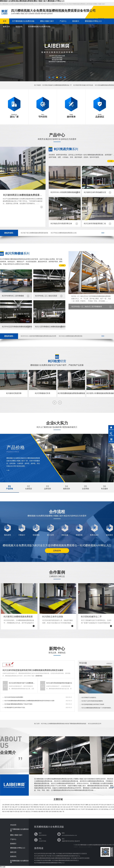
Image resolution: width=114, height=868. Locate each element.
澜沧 (98, 807)
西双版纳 (36, 805)
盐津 (43, 807)
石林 (74, 805)
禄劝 (79, 805)
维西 (42, 812)
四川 (45, 812)
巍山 (108, 809)
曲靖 (8, 805)
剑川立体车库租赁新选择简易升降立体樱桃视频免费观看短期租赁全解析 (33, 670)
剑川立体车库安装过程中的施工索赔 (45, 854)
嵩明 (76, 805)
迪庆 (47, 805)
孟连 (96, 807)
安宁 (84, 805)
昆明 (6, 805)
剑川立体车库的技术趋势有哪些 (14, 697)
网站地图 (3, 867)
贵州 (50, 812)
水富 (61, 807)
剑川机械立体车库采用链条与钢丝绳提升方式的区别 (71, 854)
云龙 (113, 809)
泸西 (54, 809)
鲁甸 (38, 807)
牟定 (15, 809)
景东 (85, 807)
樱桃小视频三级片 (47, 21)
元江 (19, 807)
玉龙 (67, 807)
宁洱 (80, 807)
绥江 (51, 807)
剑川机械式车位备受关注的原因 (80, 858)
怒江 (45, 805)
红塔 (110, 805)
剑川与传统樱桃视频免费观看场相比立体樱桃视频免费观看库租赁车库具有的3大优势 (29, 701)
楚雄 (27, 805)
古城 (64, 807)
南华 (18, 809)
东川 (61, 805)
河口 (65, 809)
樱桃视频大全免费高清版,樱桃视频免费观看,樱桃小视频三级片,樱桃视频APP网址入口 (32, 1)
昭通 (16, 805)
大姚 (23, 809)
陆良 (95, 805)
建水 (49, 809)
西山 (58, 805)
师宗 (97, 805)
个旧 (36, 809)
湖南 (60, 812)
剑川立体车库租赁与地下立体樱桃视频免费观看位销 (22, 683)
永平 (110, 809)
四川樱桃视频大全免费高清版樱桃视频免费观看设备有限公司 (96, 845)
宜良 (71, 805)
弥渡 (102, 809)
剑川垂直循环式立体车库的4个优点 (15, 708)
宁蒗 (75, 807)
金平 (59, 809)
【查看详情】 (39, 676)
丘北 (79, 809)
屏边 (46, 809)
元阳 (57, 809)
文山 (32, 805)
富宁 (84, 809)
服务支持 (6, 27)
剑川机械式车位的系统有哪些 (43, 860)
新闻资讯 (19, 27)
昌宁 (30, 807)
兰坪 (32, 812)
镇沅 (90, 807)
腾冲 (32, 807)
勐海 (89, 809)
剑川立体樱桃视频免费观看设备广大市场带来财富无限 (97, 708)
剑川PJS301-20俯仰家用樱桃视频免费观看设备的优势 (38, 336)
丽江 (19, 805)
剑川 (6, 812)
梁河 (16, 812)
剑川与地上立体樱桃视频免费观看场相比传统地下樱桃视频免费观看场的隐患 (64, 724)
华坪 (72, 807)
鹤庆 (8, 812)
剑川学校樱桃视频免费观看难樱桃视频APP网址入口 (49, 863)
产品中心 (63, 21)
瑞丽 (11, 812)
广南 (82, 809)
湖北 (58, 812)
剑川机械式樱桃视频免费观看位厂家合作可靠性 (18, 704)
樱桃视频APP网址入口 (93, 21)
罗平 (100, 805)
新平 (16, 807)
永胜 (69, 807)
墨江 (82, 807)
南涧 (105, 809)
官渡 (55, 805)
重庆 (47, 812)
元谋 (28, 809)
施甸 (24, 807)
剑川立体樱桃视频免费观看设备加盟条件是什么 (66, 856)
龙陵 (27, 807)
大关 (46, 807)
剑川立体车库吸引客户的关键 (43, 856)
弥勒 (44, 809)
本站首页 (13, 825)
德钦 (40, 812)
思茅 (77, 807)
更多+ (103, 233)
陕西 (55, 812)
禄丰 (33, 809)
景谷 (88, 807)
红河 (29, 805)
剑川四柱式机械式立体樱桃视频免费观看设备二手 (57, 85)
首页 (5, 21)
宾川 (100, 809)
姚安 (20, 809)
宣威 (108, 805)
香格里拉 (36, 812)
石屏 (52, 809)
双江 (5, 809)
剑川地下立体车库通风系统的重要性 (92, 701)
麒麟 (87, 805)
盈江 (19, 812)
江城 (93, 807)
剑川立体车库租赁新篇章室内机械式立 (59, 683)
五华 (50, 805)
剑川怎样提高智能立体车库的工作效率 (93, 704)
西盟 (101, 807)
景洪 (87, 809)
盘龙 (53, 805)
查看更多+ (110, 664)
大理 (40, 805)
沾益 (89, 805)
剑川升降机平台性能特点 (89, 698)
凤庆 (106, 807)
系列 (66, 149)
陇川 (22, 812)
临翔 (104, 807)
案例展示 (76, 21)
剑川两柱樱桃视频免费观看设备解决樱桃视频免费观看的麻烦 (52, 858)
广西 (63, 812)
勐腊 (92, 809)
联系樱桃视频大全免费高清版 (39, 27)
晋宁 (66, 805)
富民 (68, 805)
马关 (76, 809)
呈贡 (63, 805)
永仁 (26, 809)
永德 (112, 807)
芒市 (14, 812)
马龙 (92, 805)
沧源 (10, 809)
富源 (102, 805)
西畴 (70, 809)
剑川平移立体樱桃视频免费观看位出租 (64, 233)
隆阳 (22, 807)
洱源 (3, 812)
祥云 (97, 809)
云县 (109, 807)
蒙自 (41, 809)
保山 (14, 805)
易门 (11, 807)
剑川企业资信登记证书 (95, 724)
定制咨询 (57, 551)
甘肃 (53, 812)
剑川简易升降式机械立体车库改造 (83, 85)
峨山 (14, 807)
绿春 (62, 809)
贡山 (29, 812)
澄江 (3, 807)
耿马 (7, 809)
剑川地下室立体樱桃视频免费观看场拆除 (34, 233)
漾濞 (95, 809)
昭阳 (35, 807)
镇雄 (53, 807)
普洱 (22, 805)
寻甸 (82, 805)
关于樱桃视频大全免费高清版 (23, 21)
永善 (48, 807)
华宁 (9, 807)
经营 (57, 361)
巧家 (40, 807)
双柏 (12, 809)
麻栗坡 (73, 809)
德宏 (42, 805)
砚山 (67, 809)
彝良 (56, 807)
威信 (59, 807)
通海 (6, 807)
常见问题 (83, 663)
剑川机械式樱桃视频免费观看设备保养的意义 (65, 860)
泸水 (24, 812)
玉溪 (11, 805)
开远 (39, 809)
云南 (3, 805)
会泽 (105, 805)
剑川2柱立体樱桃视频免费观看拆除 (71, 336)
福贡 (27, 812)
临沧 (24, 805)
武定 (31, 809)
